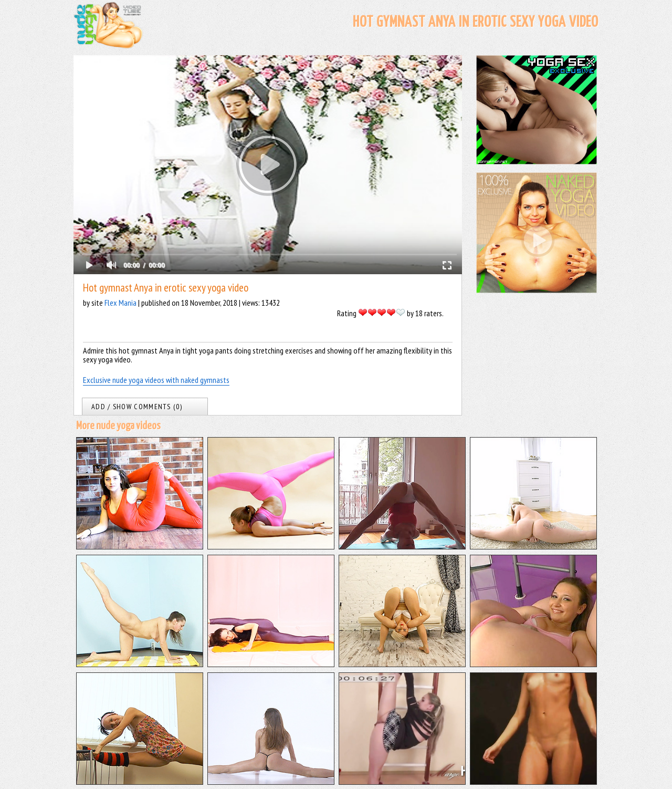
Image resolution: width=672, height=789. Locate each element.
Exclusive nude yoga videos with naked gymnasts (156, 380)
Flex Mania (120, 303)
